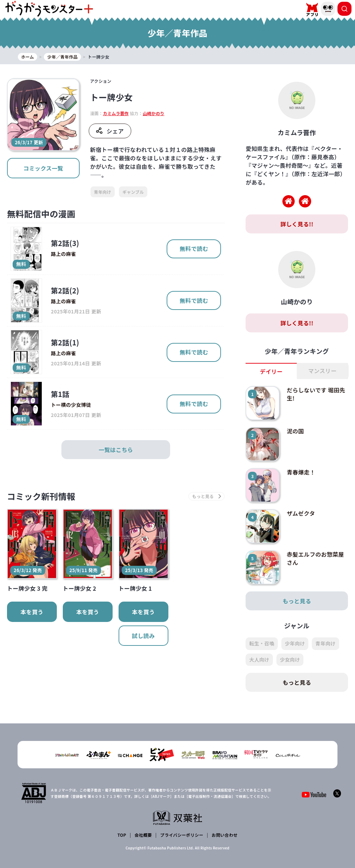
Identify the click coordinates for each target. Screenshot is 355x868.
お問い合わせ (225, 835)
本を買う (32, 612)
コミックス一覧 (43, 168)
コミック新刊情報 (41, 496)
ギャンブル (133, 192)
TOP (122, 835)
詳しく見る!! (297, 224)
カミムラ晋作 (116, 113)
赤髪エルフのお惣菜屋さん (315, 558)
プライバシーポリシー (182, 835)
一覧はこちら (116, 450)
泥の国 (295, 431)
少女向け (290, 660)
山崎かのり (154, 113)
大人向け (259, 660)
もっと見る (297, 601)
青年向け (103, 192)
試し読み (143, 636)
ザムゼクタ (301, 513)
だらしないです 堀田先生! (316, 394)
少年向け (295, 643)
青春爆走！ (301, 472)
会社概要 (143, 835)
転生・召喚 (262, 643)
